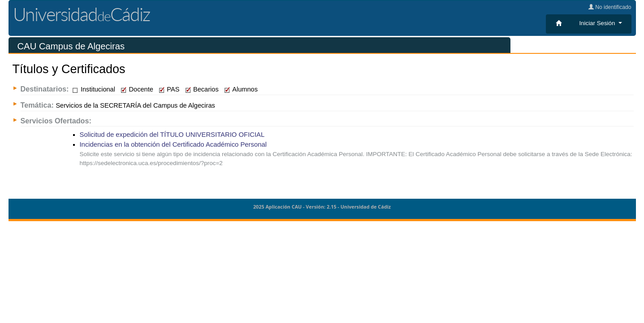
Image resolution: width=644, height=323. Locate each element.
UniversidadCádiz (81, 14)
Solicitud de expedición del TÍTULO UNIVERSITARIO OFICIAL (172, 135)
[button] (600, 23)
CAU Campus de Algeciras (71, 46)
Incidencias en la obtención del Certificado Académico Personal (173, 144)
